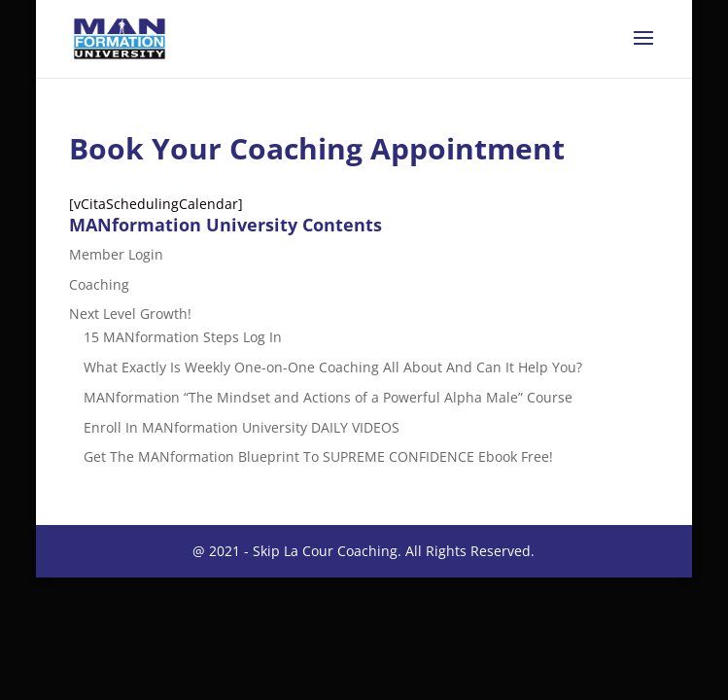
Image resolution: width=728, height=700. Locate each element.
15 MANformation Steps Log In (183, 337)
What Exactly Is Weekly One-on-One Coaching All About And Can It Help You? (333, 367)
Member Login (116, 254)
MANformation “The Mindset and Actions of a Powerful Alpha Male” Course (328, 397)
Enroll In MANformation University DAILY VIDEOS (242, 427)
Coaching (99, 284)
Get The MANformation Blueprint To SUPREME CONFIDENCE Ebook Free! (318, 456)
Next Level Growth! (130, 314)
